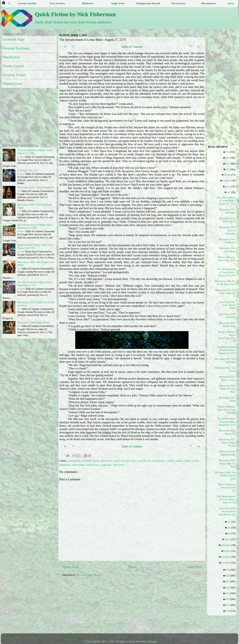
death (96, 461)
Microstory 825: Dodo (227, 399)
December (227, 563)
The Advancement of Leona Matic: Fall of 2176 (226, 499)
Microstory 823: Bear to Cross (227, 378)
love (134, 461)
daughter (87, 461)
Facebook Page (13, 39)
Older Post (194, 567)
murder (171, 461)
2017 (228, 164)
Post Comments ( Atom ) (89, 575)
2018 (228, 169)
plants (188, 461)
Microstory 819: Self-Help (227, 316)
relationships (79, 465)
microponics (159, 461)
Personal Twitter (14, 75)
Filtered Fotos (13, 84)
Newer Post (70, 567)
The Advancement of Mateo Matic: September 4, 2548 (35, 226)
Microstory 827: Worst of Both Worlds (227, 443)
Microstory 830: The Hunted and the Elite (226, 476)
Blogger (153, 641)
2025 (228, 605)
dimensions (107, 461)
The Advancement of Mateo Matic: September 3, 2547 (35, 284)
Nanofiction (11, 57)
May (230, 522)
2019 (228, 570)
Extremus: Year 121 (27, 170)
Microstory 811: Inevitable (227, 211)
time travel (119, 465)
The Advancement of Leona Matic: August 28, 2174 (226, 272)
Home (133, 567)
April (229, 192)
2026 (228, 611)
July (230, 533)
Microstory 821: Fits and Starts (226, 360)
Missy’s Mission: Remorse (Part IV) (227, 488)
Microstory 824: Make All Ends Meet (227, 389)
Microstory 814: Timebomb (227, 241)
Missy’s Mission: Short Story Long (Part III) (227, 410)
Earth (117, 461)
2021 (228, 581)
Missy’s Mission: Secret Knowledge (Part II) (227, 336)
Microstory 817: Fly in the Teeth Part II (226, 293)
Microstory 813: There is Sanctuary (227, 230)
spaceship (107, 465)
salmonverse (93, 465)
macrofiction (144, 461)
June (230, 528)
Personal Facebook (16, 48)
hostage (126, 461)
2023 (228, 593)
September (227, 545)
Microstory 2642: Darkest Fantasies (36, 187)
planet (180, 461)
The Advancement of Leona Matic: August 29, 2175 (226, 350)
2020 (228, 576)
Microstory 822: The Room (226, 369)
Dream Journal (13, 66)
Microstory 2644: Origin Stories (34, 322)
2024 (228, 599)
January (228, 175)
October (228, 551)
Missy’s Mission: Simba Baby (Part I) (226, 260)
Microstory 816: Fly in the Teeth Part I (226, 283)
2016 (228, 158)
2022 (228, 587)
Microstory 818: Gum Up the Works (227, 305)
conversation (74, 461)
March (229, 186)
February (227, 180)
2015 (228, 152)
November (227, 557)
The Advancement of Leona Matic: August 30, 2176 (226, 422)
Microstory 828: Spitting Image (227, 453)
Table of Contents (132, 47)
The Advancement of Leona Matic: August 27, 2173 (226, 201)
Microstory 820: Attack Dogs (227, 324)
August (228, 539)
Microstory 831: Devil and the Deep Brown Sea (227, 511)
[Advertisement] (135, 607)
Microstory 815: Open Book (227, 250)
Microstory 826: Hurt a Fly (227, 432)
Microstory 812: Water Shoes (227, 220)
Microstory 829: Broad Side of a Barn (227, 463)
